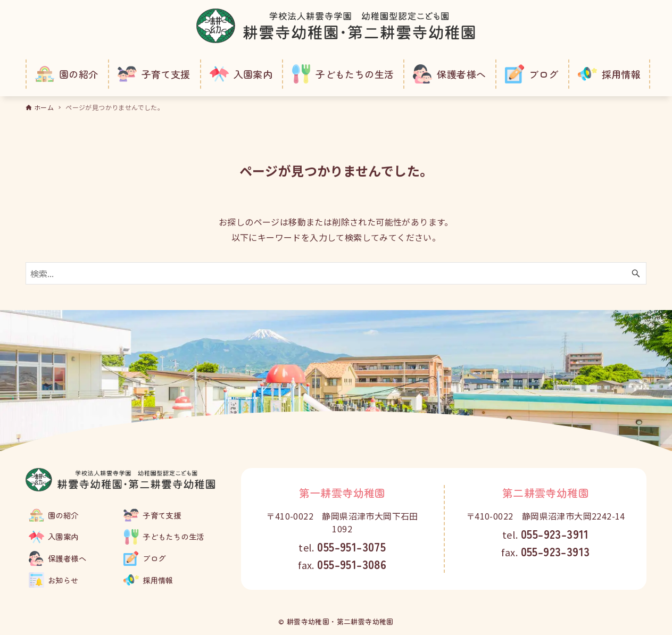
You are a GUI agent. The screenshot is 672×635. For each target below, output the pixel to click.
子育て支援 (162, 515)
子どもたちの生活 (173, 536)
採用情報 (158, 580)
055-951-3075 (351, 546)
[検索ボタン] (636, 273)
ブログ (154, 558)
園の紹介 (63, 515)
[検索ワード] (336, 273)
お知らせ (63, 580)
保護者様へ (67, 558)
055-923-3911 (555, 533)
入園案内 (63, 536)
